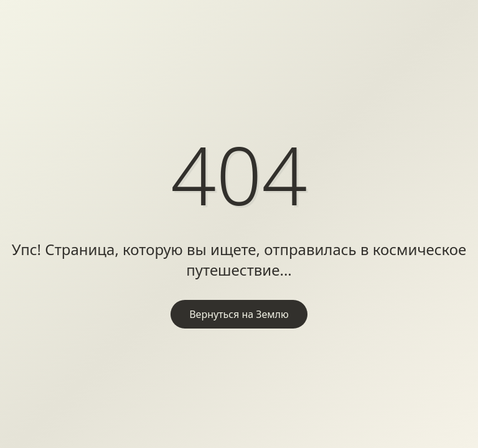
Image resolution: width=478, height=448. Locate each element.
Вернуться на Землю (239, 314)
